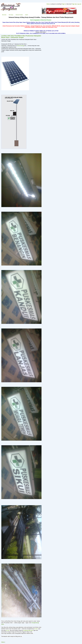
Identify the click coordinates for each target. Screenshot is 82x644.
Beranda (4, 15)
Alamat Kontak (19, 15)
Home (48, 4)
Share (3, 642)
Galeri (27, 15)
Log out (79, 4)
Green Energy (21, 46)
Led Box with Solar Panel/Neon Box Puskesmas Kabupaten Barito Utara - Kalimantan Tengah (21, 37)
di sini (36, 629)
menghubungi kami (28, 630)
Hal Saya (11, 15)
